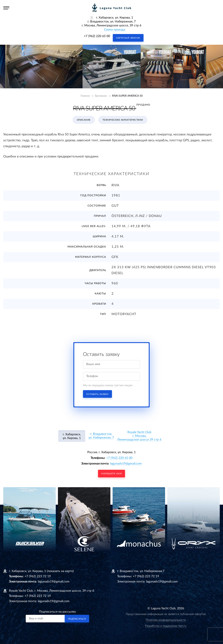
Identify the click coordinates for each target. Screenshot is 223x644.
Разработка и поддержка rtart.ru (166, 626)
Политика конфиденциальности (166, 620)
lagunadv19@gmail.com (126, 464)
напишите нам (111, 474)
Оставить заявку (97, 394)
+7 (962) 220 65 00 (97, 36)
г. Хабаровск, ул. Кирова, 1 (72, 436)
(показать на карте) (60, 571)
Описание (84, 120)
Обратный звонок (128, 38)
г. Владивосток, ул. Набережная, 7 (101, 436)
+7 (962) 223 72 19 (38, 576)
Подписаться (77, 619)
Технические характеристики (123, 120)
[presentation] (105, 82)
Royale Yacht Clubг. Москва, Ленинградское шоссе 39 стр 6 (139, 436)
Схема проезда (115, 30)
